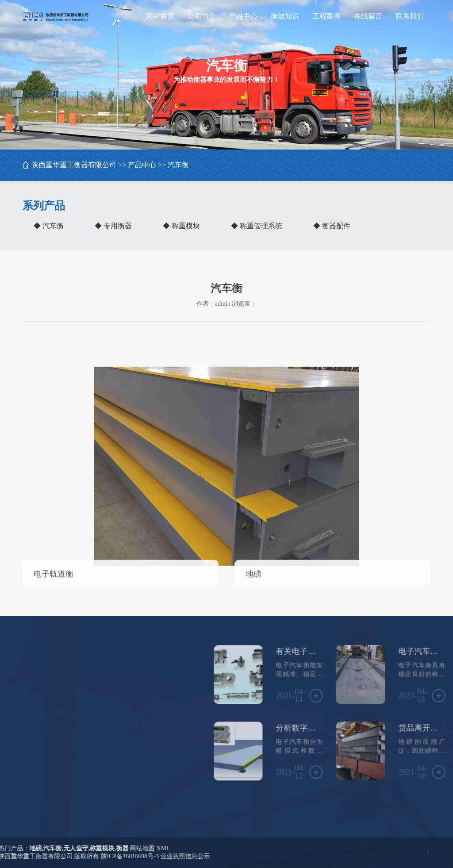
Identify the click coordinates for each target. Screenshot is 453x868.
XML (70, 848)
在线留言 (368, 16)
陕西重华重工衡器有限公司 (74, 165)
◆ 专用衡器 (113, 226)
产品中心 (243, 16)
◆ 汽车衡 (49, 226)
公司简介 (202, 16)
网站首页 (160, 16)
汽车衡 (178, 165)
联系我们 (410, 16)
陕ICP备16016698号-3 (36, 856)
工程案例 (326, 16)
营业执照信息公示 (92, 856)
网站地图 (49, 848)
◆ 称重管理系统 (257, 226)
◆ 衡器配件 (332, 226)
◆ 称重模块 (181, 226)
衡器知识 (285, 16)
